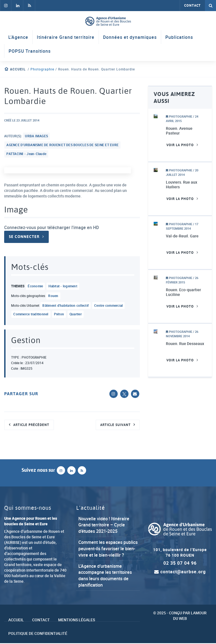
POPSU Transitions (30, 51)
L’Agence (18, 37)
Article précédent (31, 425)
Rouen (53, 296)
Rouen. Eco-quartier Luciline (183, 292)
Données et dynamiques (130, 37)
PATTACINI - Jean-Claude (27, 154)
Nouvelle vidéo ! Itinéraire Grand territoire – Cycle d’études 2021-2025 (104, 525)
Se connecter (24, 237)
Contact (192, 6)
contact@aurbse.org (180, 572)
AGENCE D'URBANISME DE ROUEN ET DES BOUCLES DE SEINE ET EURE (63, 145)
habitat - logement (63, 286)
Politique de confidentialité (38, 634)
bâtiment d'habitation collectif (66, 306)
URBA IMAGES (37, 136)
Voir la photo (180, 145)
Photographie (42, 69)
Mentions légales (77, 620)
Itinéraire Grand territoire (66, 37)
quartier (76, 315)
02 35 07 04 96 (180, 564)
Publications (179, 37)
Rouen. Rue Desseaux (185, 344)
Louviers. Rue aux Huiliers (182, 185)
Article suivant (115, 425)
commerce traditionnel (31, 315)
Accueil (18, 69)
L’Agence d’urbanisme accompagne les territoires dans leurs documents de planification (105, 576)
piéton (59, 315)
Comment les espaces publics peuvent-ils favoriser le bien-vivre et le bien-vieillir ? (108, 549)
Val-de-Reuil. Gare (182, 236)
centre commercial (108, 306)
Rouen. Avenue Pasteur (179, 131)
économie (36, 286)
